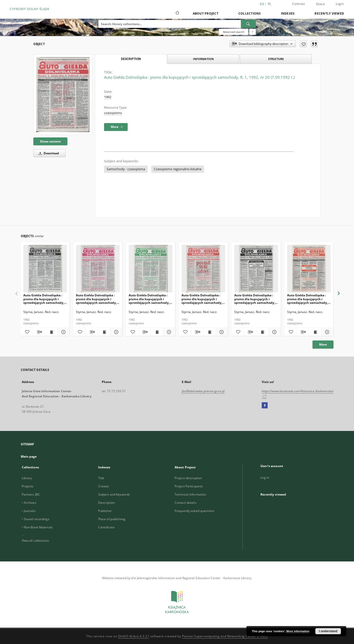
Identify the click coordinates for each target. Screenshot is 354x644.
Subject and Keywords (114, 494)
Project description (188, 478)
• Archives (29, 503)
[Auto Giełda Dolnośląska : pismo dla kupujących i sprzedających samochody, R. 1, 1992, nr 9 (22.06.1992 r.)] (98, 269)
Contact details (185, 503)
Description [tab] (131, 59)
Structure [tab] (276, 59)
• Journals (29, 511)
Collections (250, 13)
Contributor (107, 527)
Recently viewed (329, 13)
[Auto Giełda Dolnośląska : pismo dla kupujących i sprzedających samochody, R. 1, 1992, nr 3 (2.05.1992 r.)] (309, 269)
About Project (206, 13)
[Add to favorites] (303, 44)
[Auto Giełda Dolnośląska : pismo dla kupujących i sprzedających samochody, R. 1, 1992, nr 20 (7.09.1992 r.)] (63, 94)
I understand (328, 631)
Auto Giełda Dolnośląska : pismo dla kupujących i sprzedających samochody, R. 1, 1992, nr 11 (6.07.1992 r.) (203, 299)
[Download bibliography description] (39, 332)
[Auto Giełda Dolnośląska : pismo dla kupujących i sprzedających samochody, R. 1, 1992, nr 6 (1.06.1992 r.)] (256, 269)
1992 (108, 97)
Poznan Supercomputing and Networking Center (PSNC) (225, 636)
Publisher (105, 511)
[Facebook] (265, 406)
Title (101, 478)
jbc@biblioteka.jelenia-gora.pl (203, 391)
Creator (104, 486)
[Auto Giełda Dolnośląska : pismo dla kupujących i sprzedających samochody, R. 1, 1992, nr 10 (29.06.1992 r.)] (45, 269)
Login (340, 4)
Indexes (288, 13)
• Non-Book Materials (37, 527)
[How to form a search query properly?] (252, 32)
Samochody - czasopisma (126, 169)
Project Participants (189, 486)
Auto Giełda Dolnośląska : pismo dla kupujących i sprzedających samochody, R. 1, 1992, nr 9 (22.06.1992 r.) (97, 299)
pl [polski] (270, 4)
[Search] (248, 24)
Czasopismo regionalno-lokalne (178, 169)
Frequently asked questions (194, 511)
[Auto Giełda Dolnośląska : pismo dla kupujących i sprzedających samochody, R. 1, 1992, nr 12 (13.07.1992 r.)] (151, 269)
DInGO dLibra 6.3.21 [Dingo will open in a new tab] (134, 636)
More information (298, 631)
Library (27, 478)
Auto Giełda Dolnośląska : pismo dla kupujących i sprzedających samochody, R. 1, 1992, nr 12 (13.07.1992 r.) (149, 299)
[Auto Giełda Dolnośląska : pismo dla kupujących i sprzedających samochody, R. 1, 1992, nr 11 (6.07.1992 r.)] (203, 269)
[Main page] (177, 13)
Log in (265, 477)
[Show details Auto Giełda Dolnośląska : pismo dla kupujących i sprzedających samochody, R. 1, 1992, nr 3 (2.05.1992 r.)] (327, 332)
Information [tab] (203, 59)
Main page (29, 456)
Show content (50, 141)
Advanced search (234, 32)
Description (107, 503)
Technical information (190, 494)
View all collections (35, 541)
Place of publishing (112, 519)
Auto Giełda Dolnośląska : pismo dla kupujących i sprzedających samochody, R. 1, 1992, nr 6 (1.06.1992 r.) (255, 299)
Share (320, 4)
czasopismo (113, 113)
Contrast (299, 4)
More (323, 344)
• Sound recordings (36, 519)
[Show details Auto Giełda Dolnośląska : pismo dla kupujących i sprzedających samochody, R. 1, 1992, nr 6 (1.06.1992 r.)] (274, 332)
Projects (28, 486)
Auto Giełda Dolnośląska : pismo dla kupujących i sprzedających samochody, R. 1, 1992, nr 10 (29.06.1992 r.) (44, 299)
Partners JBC (31, 494)
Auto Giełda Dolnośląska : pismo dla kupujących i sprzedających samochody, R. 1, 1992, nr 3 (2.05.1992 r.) (308, 299)
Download (48, 153)
